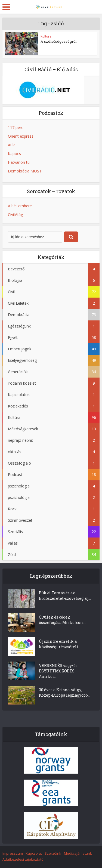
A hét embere (20, 206)
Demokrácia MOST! (25, 171)
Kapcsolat (34, 853)
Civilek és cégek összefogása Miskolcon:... (63, 620)
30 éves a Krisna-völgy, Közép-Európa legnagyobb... (65, 692)
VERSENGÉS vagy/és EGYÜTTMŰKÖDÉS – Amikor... (58, 671)
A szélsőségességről (58, 41)
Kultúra (46, 36)
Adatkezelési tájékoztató (23, 859)
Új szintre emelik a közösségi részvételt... (60, 644)
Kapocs (14, 154)
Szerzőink (53, 853)
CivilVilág (15, 214)
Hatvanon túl (19, 162)
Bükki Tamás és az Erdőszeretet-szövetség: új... (65, 596)
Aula (12, 145)
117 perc (16, 127)
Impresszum (13, 853)
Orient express (21, 136)
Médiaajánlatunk (78, 853)
